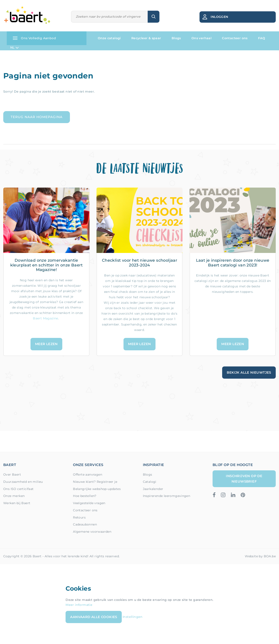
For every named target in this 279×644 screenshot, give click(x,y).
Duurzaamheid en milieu (23, 482)
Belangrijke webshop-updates (97, 489)
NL (14, 48)
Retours (79, 517)
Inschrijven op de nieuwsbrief (244, 479)
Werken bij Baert (17, 503)
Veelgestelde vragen (89, 503)
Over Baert (12, 475)
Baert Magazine (46, 318)
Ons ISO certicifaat (19, 489)
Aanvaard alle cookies (94, 617)
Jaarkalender (153, 489)
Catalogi (150, 482)
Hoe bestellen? (85, 496)
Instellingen (133, 617)
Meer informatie (79, 605)
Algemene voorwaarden (92, 532)
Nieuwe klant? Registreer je (95, 482)
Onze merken (14, 496)
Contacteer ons (235, 38)
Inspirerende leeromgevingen (167, 496)
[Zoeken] (109, 17)
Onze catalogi (109, 38)
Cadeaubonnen (85, 524)
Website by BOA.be (260, 556)
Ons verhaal (201, 38)
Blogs (176, 38)
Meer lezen (46, 344)
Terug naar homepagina (37, 117)
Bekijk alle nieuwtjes (249, 372)
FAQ (262, 38)
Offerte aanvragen (88, 475)
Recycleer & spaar (146, 38)
